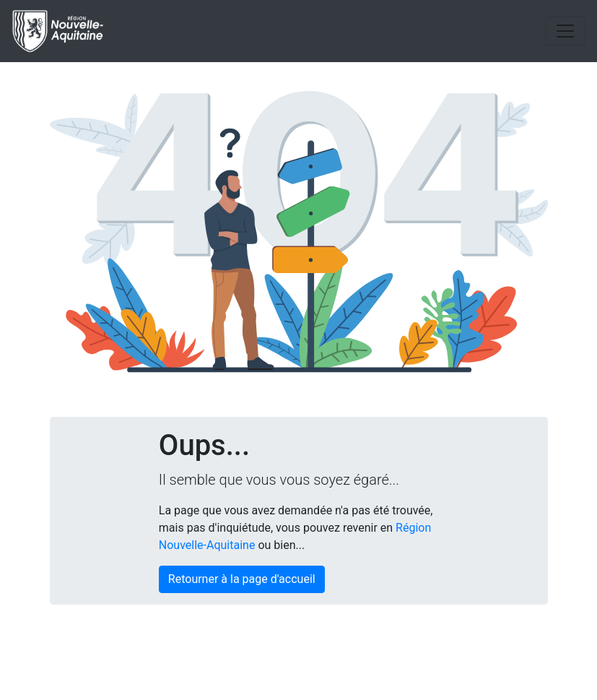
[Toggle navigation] (565, 31)
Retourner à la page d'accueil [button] (242, 579)
